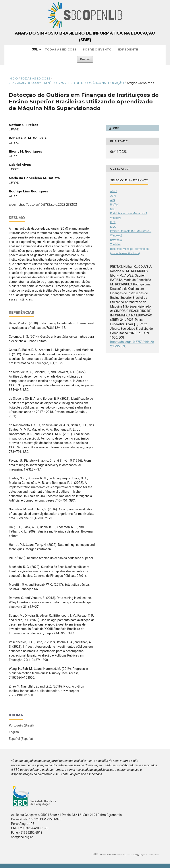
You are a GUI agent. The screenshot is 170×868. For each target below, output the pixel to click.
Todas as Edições (61, 49)
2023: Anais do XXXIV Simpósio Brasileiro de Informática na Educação (66, 83)
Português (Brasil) (21, 725)
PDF (116, 128)
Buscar (85, 59)
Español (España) (21, 739)
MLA (113, 227)
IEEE (113, 222)
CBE (113, 209)
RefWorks (116, 240)
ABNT (114, 191)
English (14, 732)
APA (113, 200)
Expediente (128, 49)
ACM (113, 196)
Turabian (115, 244)
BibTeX (114, 205)
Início (13, 78)
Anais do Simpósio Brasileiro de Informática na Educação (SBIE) (85, 37)
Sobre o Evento (97, 49)
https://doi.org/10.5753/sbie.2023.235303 (47, 205)
